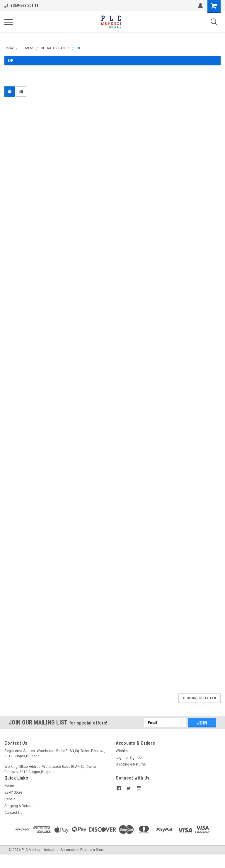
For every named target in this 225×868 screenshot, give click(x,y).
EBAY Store (13, 792)
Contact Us (13, 813)
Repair (10, 799)
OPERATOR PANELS (56, 48)
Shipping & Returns (131, 764)
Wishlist (122, 751)
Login (120, 758)
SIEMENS (27, 48)
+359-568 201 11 (21, 6)
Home (9, 48)
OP (79, 48)
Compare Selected (200, 698)
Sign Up (135, 758)
